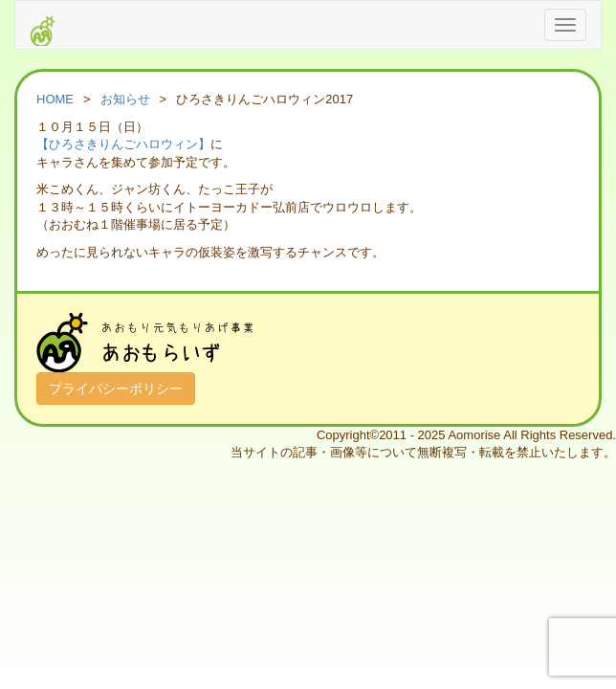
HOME (55, 99)
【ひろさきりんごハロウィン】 (123, 144)
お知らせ (125, 99)
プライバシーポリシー (116, 389)
